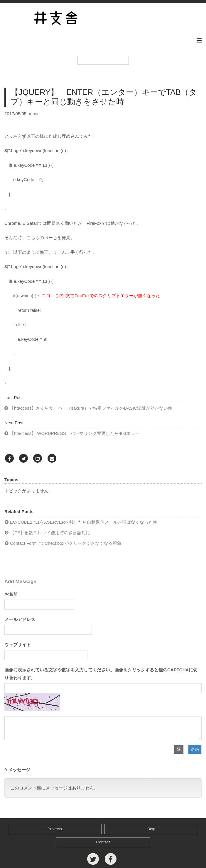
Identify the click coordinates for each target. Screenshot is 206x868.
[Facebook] (9, 459)
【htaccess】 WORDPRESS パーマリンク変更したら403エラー (75, 433)
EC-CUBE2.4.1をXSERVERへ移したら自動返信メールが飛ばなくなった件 (84, 522)
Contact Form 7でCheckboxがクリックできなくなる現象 (66, 543)
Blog (151, 829)
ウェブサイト (18, 645)
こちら (33, 238)
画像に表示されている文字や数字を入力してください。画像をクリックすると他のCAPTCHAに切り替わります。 (101, 674)
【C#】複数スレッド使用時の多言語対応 (50, 533)
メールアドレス (20, 619)
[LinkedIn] (38, 459)
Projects (55, 829)
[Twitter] (23, 459)
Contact (103, 842)
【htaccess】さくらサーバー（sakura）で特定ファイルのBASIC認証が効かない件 (91, 408)
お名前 (11, 594)
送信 (195, 749)
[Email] (52, 459)
